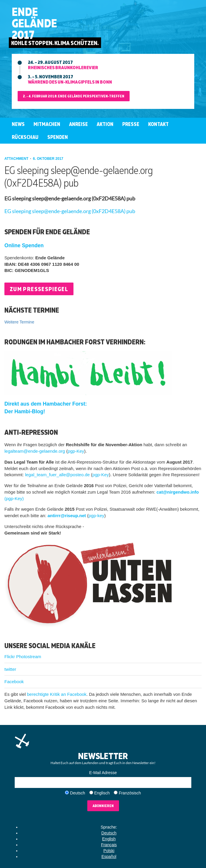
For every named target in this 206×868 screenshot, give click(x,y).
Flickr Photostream (23, 657)
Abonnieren (103, 806)
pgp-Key (76, 451)
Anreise (78, 124)
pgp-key (96, 516)
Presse (131, 124)
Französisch (130, 793)
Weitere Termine (19, 322)
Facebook (14, 682)
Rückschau (25, 137)
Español (109, 857)
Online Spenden (24, 245)
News (18, 124)
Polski (109, 851)
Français (109, 845)
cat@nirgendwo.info (178, 492)
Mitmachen (47, 124)
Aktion (105, 124)
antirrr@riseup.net (67, 516)
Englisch (102, 793)
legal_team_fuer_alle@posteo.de (57, 475)
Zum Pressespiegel (39, 289)
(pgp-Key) (14, 498)
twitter (10, 669)
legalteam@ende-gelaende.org (35, 451)
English (109, 839)
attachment (17, 159)
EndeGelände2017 (34, 23)
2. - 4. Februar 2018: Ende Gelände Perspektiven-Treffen (74, 96)
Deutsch (77, 793)
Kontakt (158, 124)
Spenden (58, 137)
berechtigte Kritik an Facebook (57, 694)
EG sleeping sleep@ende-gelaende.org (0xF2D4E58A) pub (70, 211)
